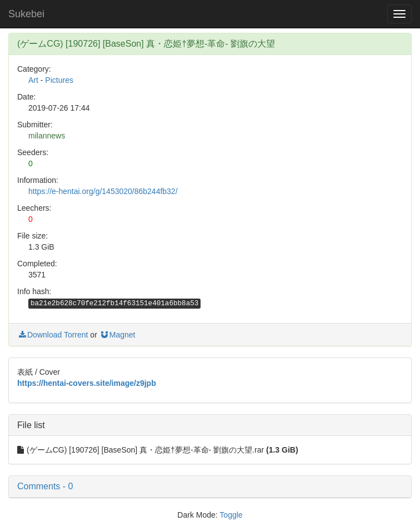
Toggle (231, 515)
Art (33, 80)
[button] (210, 487)
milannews (47, 136)
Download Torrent (52, 335)
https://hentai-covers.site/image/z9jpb (87, 383)
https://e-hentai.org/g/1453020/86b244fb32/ (103, 191)
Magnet (117, 335)
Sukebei (26, 14)
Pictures (59, 80)
